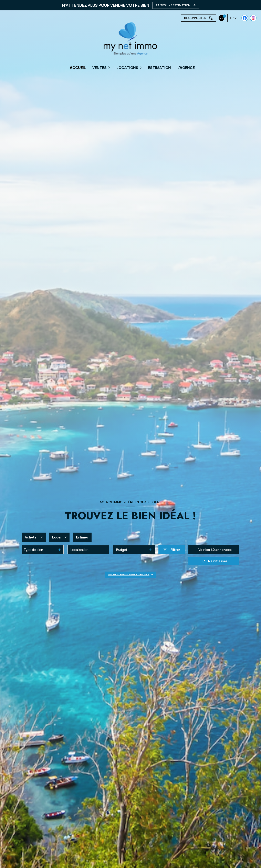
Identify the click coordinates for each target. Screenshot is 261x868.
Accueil (78, 68)
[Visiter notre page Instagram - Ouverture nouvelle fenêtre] (192, 18)
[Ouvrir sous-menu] (110, 67)
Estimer (82, 537)
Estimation (159, 68)
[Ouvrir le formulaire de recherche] (172, 550)
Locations (127, 68)
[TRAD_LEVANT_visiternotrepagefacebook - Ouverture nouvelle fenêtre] (184, 18)
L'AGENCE (186, 68)
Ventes (100, 68)
